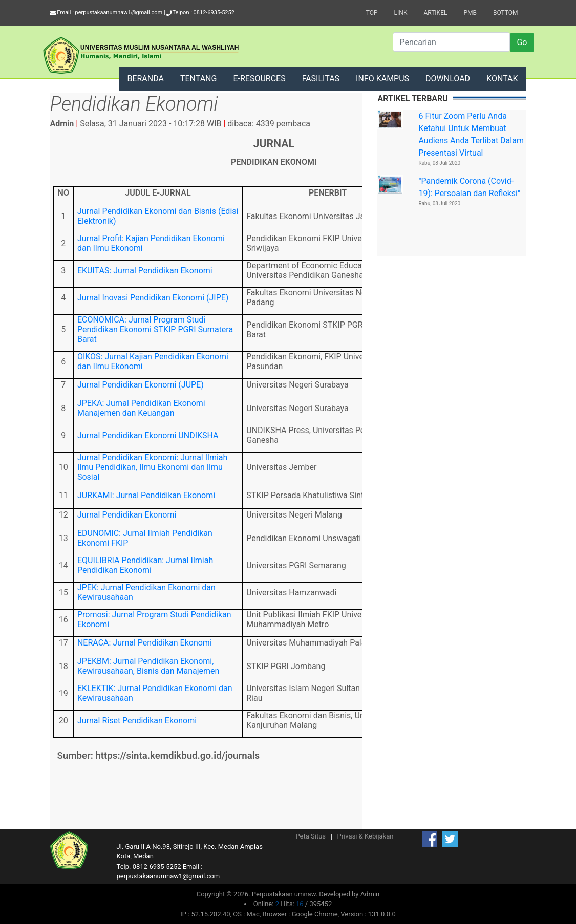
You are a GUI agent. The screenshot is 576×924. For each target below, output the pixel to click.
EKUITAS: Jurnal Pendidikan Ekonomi (145, 271)
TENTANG (199, 79)
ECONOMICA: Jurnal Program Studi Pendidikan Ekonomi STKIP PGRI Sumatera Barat (155, 329)
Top (372, 13)
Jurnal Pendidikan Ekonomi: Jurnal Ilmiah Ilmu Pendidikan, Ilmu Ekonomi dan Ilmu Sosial (152, 467)
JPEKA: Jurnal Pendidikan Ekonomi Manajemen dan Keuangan (141, 408)
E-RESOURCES (259, 79)
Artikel (435, 13)
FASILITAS (321, 79)
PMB (470, 13)
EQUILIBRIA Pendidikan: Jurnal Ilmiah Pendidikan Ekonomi (145, 565)
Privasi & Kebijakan (366, 836)
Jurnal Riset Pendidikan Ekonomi (137, 721)
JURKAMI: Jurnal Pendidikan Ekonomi (146, 495)
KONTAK (502, 79)
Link (401, 13)
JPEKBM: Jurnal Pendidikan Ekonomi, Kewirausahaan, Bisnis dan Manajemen (148, 666)
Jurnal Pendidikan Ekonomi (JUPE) (141, 385)
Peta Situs (311, 836)
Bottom (506, 13)
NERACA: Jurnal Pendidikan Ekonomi (145, 643)
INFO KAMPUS (382, 79)
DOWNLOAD (448, 79)
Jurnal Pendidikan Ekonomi (127, 515)
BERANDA (145, 79)
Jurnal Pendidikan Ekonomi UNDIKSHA (148, 435)
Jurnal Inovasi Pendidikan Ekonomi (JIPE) (153, 298)
